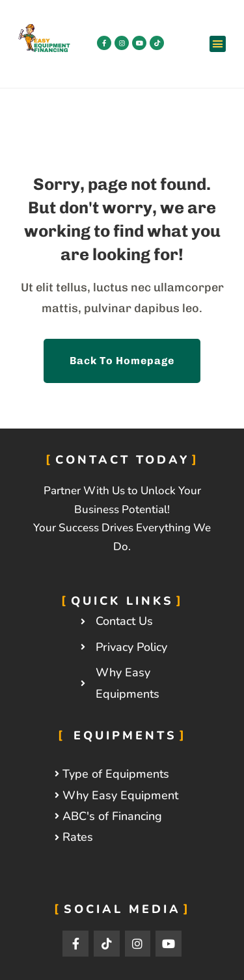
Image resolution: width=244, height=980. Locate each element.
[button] (218, 44)
